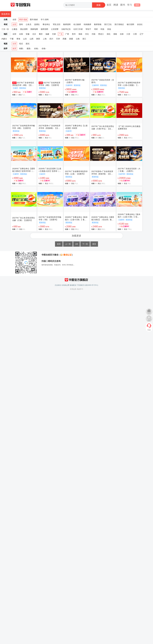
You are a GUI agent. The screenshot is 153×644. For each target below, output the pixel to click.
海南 (80, 34)
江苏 (128, 34)
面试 (28, 44)
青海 (18, 39)
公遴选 (15, 29)
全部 (14, 20)
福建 (47, 34)
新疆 (71, 39)
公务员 (28, 24)
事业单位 (46, 24)
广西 (67, 34)
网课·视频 (23, 20)
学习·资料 (45, 20)
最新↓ (29, 49)
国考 (21, 24)
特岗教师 (87, 24)
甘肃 (54, 34)
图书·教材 (34, 20)
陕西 (38, 39)
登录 (137, 5)
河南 (94, 34)
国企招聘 (24, 29)
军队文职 (57, 24)
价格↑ (44, 49)
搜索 (149, 320)
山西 (32, 39)
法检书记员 (66, 29)
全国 (21, 34)
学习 (130, 5)
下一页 (85, 244)
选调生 (37, 24)
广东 (61, 34)
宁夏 (12, 39)
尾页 (94, 244)
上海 (45, 39)
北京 (34, 34)
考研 (96, 29)
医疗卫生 (108, 24)
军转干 (88, 29)
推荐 (14, 49)
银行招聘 (130, 24)
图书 (123, 5)
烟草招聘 (44, 29)
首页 (109, 5)
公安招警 (55, 29)
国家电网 (34, 29)
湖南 (115, 34)
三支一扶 (5, 29)
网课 (116, 5)
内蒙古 (4, 39)
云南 (78, 39)
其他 (109, 29)
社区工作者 (78, 29)
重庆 (41, 34)
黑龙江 (101, 34)
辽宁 (142, 34)
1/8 (76, 244)
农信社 (140, 24)
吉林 (122, 34)
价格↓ (36, 49)
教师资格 (98, 24)
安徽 (28, 34)
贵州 (74, 34)
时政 (102, 29)
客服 (149, 330)
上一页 (68, 244)
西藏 (64, 39)
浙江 (84, 39)
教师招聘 (67, 24)
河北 (87, 34)
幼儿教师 (77, 24)
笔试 (21, 44)
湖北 (109, 34)
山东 (25, 39)
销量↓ (21, 49)
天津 (58, 39)
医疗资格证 (119, 24)
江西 (135, 34)
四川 (51, 39)
